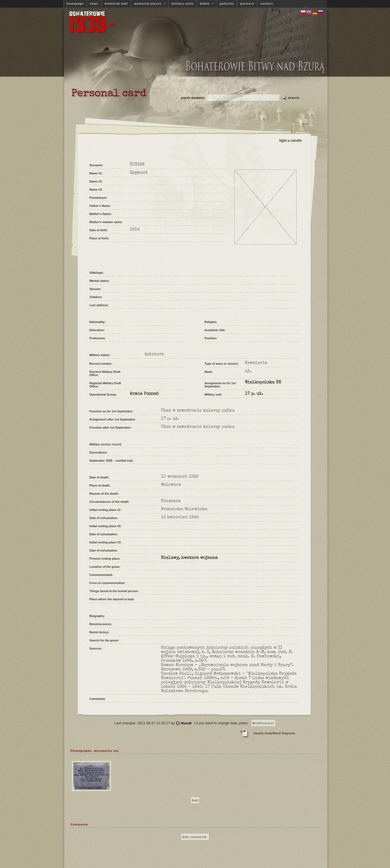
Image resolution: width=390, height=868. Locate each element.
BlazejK (187, 723)
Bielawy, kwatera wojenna (189, 558)
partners (247, 4)
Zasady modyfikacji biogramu (274, 733)
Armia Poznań (144, 394)
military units (183, 4)
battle (205, 4)
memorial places (148, 4)
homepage (75, 4)
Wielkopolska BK (263, 383)
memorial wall (116, 4)
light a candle (290, 140)
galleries (227, 4)
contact (267, 4)
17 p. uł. (254, 394)
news (94, 4)
